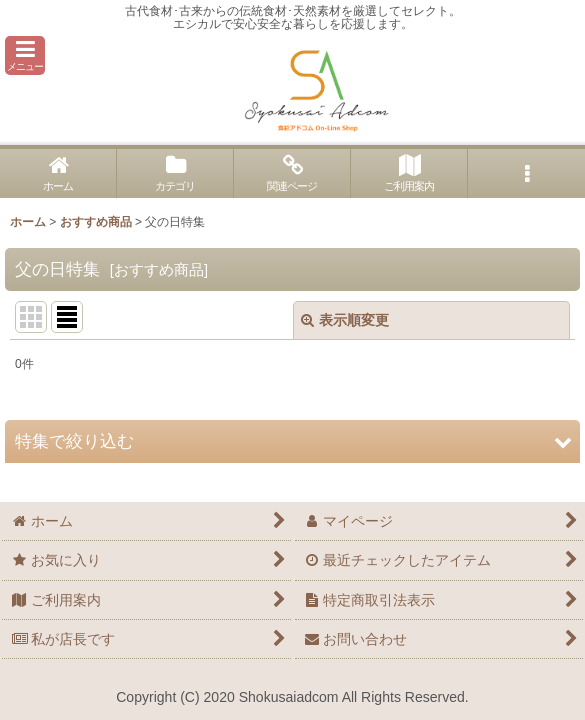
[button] (25, 55)
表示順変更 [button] (345, 320)
